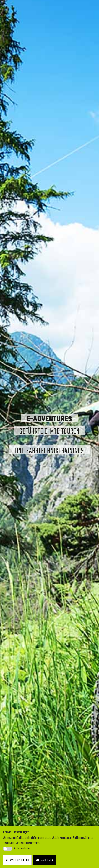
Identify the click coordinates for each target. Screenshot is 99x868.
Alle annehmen (44, 860)
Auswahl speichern (17, 860)
